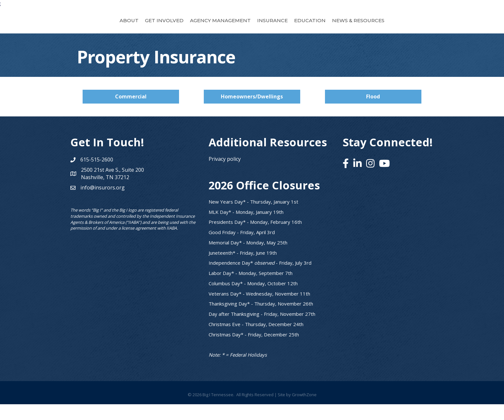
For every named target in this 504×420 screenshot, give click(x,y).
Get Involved (129, 28)
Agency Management (185, 28)
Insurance (308, 28)
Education (345, 28)
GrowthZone (304, 410)
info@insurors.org (103, 203)
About (94, 28)
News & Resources (394, 28)
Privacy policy (225, 175)
